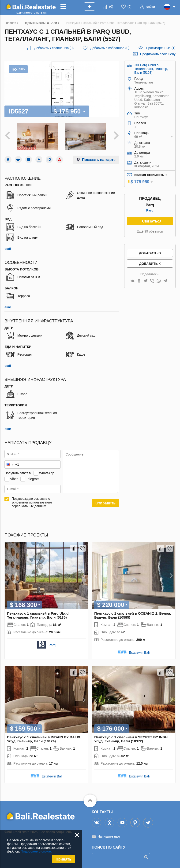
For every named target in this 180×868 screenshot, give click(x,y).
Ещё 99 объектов (150, 231)
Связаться (152, 221)
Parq (150, 210)
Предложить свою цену (158, 54)
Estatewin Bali (139, 653)
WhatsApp (47, 473)
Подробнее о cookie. (36, 851)
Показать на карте (99, 160)
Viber (14, 479)
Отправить (105, 503)
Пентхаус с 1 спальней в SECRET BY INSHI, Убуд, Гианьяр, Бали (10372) (132, 739)
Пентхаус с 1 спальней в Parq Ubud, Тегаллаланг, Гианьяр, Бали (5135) (38, 615)
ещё (8, 249)
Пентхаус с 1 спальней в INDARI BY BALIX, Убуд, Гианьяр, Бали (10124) (44, 739)
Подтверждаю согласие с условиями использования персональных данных (32, 502)
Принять (64, 859)
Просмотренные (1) (161, 48)
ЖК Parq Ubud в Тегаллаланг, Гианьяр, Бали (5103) (151, 69)
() (111, 7)
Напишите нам (109, 836)
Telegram (33, 479)
